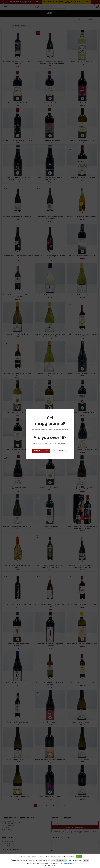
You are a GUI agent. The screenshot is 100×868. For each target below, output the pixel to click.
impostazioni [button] (61, 860)
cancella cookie (50, 866)
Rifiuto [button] (86, 860)
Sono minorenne (60, 451)
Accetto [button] (79, 857)
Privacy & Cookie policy (67, 863)
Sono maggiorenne (41, 451)
